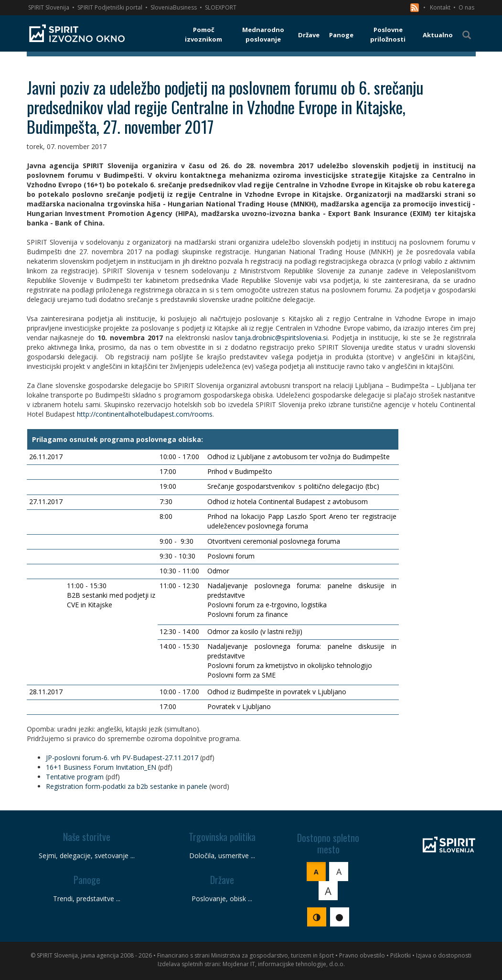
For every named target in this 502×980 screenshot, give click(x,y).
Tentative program (75, 777)
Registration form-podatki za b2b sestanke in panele (127, 786)
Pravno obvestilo (362, 955)
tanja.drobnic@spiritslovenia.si (281, 338)
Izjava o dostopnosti (444, 955)
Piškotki (401, 955)
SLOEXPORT (221, 7)
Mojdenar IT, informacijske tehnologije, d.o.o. (284, 964)
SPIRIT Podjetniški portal (110, 7)
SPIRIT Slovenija (49, 7)
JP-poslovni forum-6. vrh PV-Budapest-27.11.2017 (122, 758)
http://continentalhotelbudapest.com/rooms (145, 414)
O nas (466, 7)
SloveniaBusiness (174, 7)
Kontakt (440, 7)
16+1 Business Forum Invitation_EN (101, 767)
